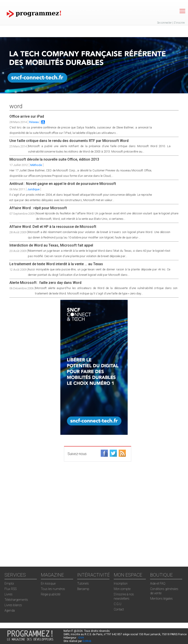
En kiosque (48, 583)
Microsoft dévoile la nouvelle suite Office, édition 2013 (54, 159)
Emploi (9, 583)
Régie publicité (51, 594)
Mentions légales (161, 599)
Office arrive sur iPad (27, 116)
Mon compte (122, 589)
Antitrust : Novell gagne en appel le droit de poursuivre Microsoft (63, 184)
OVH (81, 638)
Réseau (34, 122)
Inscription (121, 583)
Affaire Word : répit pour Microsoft (38, 208)
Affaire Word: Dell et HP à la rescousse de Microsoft (53, 227)
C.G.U (118, 604)
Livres (9, 594)
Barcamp (83, 589)
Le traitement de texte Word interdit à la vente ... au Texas (56, 264)
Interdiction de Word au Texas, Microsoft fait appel (51, 245)
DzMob (87, 641)
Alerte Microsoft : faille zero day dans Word (45, 283)
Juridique (33, 189)
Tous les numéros (53, 589)
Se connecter (164, 23)
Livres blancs (13, 605)
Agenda (10, 610)
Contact (119, 609)
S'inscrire (179, 23)
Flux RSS (11, 589)
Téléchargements (16, 600)
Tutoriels (83, 583)
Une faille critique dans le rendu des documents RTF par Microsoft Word (69, 141)
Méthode (36, 165)
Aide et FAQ (158, 583)
